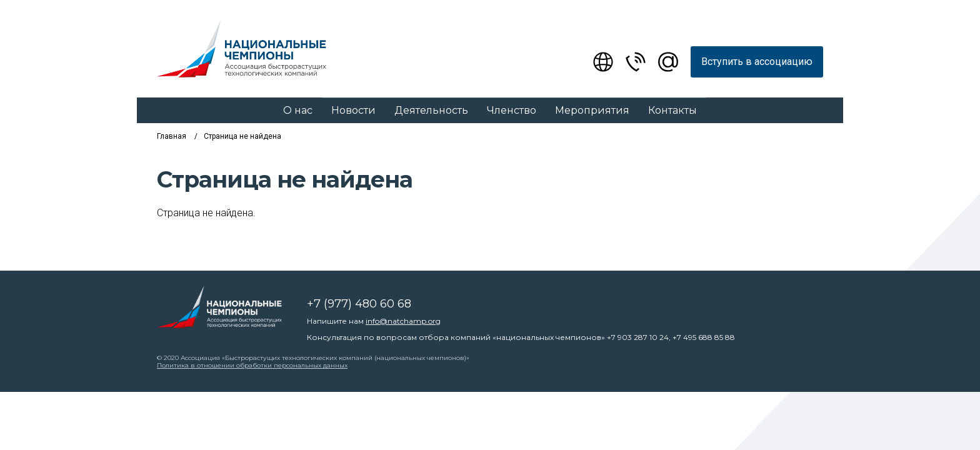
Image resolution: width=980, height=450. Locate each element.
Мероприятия (592, 110)
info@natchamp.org (403, 321)
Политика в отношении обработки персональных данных (252, 365)
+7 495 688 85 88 (704, 337)
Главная (172, 136)
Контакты (672, 110)
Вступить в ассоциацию (757, 62)
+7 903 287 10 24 (638, 337)
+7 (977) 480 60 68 (359, 304)
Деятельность (431, 110)
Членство (512, 110)
